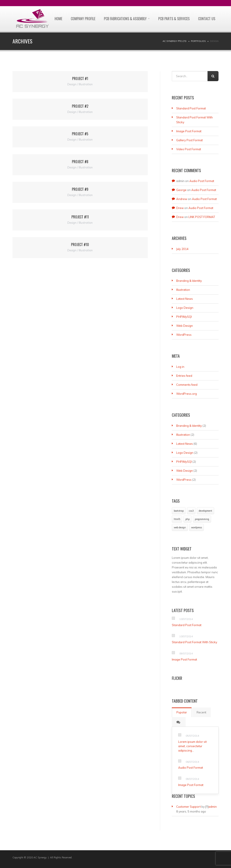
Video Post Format (189, 149)
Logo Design (185, 308)
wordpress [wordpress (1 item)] (196, 527)
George (181, 190)
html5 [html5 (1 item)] (177, 519)
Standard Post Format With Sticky (195, 642)
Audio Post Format (202, 181)
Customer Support (188, 807)
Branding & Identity (189, 281)
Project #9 (80, 189)
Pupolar (182, 712)
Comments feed (187, 385)
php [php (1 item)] (187, 519)
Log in (180, 367)
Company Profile (83, 19)
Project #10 (80, 245)
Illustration (183, 290)
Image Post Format (189, 131)
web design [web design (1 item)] (180, 527)
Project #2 (80, 106)
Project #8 (80, 162)
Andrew (182, 199)
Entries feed (184, 376)
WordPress (184, 335)
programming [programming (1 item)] (202, 519)
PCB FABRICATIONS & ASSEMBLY (127, 19)
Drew (180, 208)
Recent (201, 712)
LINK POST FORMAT (202, 217)
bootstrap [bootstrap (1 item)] (179, 511)
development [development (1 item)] (205, 511)
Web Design (185, 326)
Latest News (185, 299)
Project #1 (80, 79)
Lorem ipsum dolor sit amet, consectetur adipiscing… (192, 746)
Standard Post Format (191, 108)
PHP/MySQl (184, 317)
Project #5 (80, 134)
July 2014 (182, 249)
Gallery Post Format (189, 140)
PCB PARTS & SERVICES (174, 19)
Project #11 (80, 217)
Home (58, 19)
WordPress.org (187, 394)
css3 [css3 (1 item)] (191, 511)
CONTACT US (207, 19)
